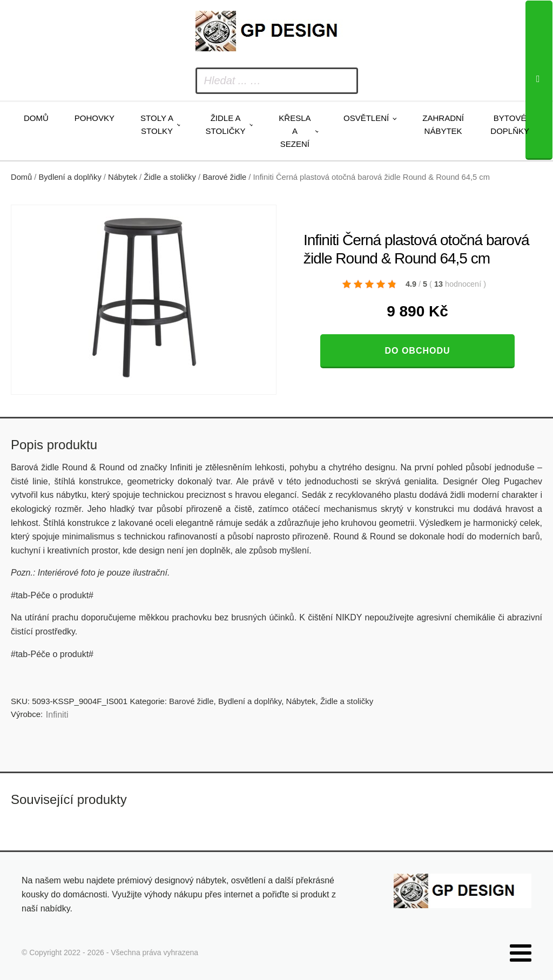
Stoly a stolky (157, 124)
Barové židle (224, 177)
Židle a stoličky (226, 124)
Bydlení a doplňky (70, 177)
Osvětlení (366, 118)
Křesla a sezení (295, 131)
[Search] (539, 80)
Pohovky (95, 118)
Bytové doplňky (510, 124)
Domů (36, 118)
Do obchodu (417, 351)
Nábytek (123, 177)
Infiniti (57, 715)
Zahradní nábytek (443, 124)
